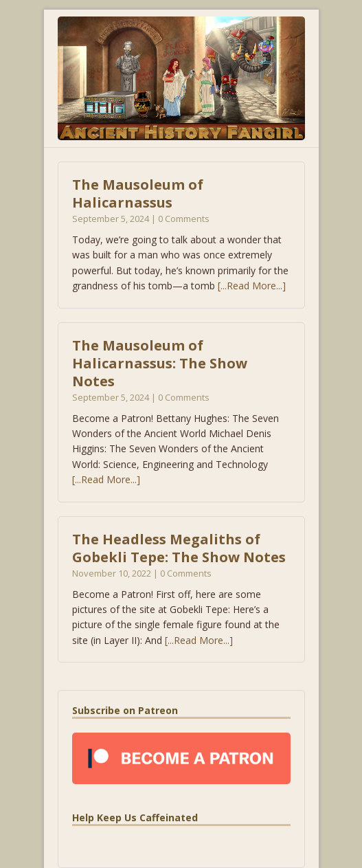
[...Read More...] (252, 286)
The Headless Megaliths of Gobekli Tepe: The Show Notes (179, 548)
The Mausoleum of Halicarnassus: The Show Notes (160, 363)
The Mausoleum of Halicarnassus (138, 193)
